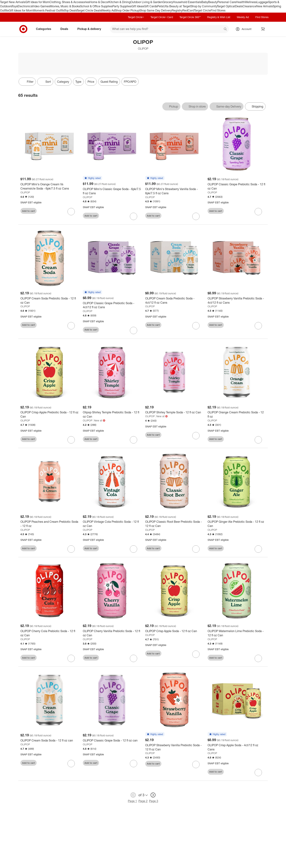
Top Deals (70, 10)
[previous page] (133, 795)
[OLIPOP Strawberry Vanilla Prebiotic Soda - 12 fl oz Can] (174, 747)
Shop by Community (204, 6)
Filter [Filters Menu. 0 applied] (27, 82)
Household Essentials (187, 2)
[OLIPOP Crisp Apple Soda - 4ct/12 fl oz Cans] (237, 747)
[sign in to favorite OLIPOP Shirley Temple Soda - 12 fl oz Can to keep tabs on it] (196, 436)
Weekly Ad (108, 10)
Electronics (25, 6)
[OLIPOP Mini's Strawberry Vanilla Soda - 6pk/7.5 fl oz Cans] (174, 191)
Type (78, 82)
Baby (205, 2)
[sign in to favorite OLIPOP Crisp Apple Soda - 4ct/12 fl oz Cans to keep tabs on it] (258, 773)
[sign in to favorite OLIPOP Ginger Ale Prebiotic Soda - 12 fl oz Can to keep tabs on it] (258, 549)
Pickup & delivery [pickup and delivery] (91, 29)
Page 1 (132, 801)
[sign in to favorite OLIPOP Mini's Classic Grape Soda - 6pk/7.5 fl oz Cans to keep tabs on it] (134, 216)
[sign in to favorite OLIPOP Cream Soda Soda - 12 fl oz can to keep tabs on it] (71, 764)
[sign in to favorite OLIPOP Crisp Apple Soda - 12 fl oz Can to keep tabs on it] (196, 654)
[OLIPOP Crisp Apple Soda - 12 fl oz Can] (174, 631)
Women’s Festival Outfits (49, 10)
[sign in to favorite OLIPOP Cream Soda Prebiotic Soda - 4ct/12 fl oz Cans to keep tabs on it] (196, 326)
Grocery (168, 2)
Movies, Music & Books (65, 6)
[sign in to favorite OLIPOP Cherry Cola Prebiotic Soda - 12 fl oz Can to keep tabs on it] (71, 658)
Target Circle (202, 10)
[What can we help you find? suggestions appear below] (169, 29)
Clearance (249, 6)
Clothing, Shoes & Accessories (69, 2)
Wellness (251, 2)
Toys (15, 6)
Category (63, 82)
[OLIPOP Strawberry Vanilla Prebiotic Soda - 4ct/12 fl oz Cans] (237, 301)
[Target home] (23, 29)
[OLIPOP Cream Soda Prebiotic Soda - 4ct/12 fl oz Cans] (174, 301)
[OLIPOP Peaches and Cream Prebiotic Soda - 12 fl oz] (49, 524)
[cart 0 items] (263, 29)
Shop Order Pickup (127, 10)
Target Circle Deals (89, 10)
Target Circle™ (136, 17)
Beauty (213, 2)
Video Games (41, 6)
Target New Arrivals (13, 2)
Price (91, 82)
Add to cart (29, 211)
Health (240, 2)
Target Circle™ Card (162, 17)
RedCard (188, 10)
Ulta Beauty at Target (177, 6)
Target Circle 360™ (190, 17)
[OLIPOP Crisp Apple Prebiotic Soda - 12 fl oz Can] (49, 414)
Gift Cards (151, 6)
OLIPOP (25, 192)
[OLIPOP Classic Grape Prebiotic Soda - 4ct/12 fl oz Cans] (112, 305)
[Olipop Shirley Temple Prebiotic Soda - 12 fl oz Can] (112, 414)
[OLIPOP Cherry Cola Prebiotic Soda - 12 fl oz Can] (49, 633)
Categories (45, 29)
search (225, 29)
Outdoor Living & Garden (146, 2)
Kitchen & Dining (119, 2)
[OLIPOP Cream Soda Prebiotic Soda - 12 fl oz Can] (49, 301)
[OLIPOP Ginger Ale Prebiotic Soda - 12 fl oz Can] (237, 524)
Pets (160, 6)
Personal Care (227, 2)
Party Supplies (122, 6)
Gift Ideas (138, 6)
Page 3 (154, 801)
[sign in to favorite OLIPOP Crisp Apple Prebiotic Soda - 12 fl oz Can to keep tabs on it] (71, 440)
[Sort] (45, 82)
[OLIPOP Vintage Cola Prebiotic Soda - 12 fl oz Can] (112, 524)
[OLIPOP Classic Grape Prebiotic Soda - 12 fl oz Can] (237, 186)
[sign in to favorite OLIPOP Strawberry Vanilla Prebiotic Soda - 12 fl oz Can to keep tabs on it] (196, 764)
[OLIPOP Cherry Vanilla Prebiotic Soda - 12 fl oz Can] (112, 633)
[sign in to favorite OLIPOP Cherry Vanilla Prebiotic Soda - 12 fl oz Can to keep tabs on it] (134, 658)
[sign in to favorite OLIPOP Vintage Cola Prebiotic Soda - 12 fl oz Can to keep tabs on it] (134, 549)
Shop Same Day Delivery (155, 10)
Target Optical (226, 6)
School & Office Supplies (96, 6)
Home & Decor (99, 2)
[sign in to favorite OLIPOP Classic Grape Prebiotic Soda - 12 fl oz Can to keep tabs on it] (258, 212)
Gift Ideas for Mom (37, 2)
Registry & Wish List (219, 17)
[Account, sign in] (245, 29)
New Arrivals (264, 6)
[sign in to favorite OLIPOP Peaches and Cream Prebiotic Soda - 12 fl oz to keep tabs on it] (71, 549)
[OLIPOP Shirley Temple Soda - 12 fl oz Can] (174, 412)
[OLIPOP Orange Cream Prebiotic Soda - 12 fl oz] (237, 414)
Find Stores (218, 10)
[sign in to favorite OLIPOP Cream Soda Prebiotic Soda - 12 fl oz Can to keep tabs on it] (71, 326)
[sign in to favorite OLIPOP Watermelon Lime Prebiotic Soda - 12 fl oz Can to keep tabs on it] (258, 658)
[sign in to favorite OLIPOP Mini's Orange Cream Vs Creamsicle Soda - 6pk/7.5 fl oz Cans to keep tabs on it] (71, 212)
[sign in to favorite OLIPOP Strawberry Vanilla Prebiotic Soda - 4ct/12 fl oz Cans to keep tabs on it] (258, 326)
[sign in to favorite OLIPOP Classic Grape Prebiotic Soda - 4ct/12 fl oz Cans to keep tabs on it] (134, 330)
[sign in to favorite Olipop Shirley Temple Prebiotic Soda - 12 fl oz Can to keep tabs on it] (134, 440)
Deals (239, 6)
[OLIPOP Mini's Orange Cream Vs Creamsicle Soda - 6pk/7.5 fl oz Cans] (49, 186)
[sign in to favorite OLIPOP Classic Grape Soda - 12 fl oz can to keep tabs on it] (134, 764)
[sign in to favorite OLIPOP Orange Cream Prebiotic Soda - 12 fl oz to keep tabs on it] (258, 440)
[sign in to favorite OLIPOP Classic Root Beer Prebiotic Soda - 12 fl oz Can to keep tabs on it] (196, 549)
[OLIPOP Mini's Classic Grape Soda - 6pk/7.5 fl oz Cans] (112, 191)
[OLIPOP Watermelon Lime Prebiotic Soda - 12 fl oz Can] (237, 633)
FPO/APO (130, 82)
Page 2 (143, 801)
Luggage (262, 2)
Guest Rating (109, 82)
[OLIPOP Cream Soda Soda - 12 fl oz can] (49, 740)
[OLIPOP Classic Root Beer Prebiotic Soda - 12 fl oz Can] (174, 524)
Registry (177, 10)
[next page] (153, 795)
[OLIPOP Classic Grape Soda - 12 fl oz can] (112, 740)
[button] (92, 178)
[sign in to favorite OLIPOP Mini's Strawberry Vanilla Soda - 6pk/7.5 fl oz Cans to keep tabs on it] (196, 216)
